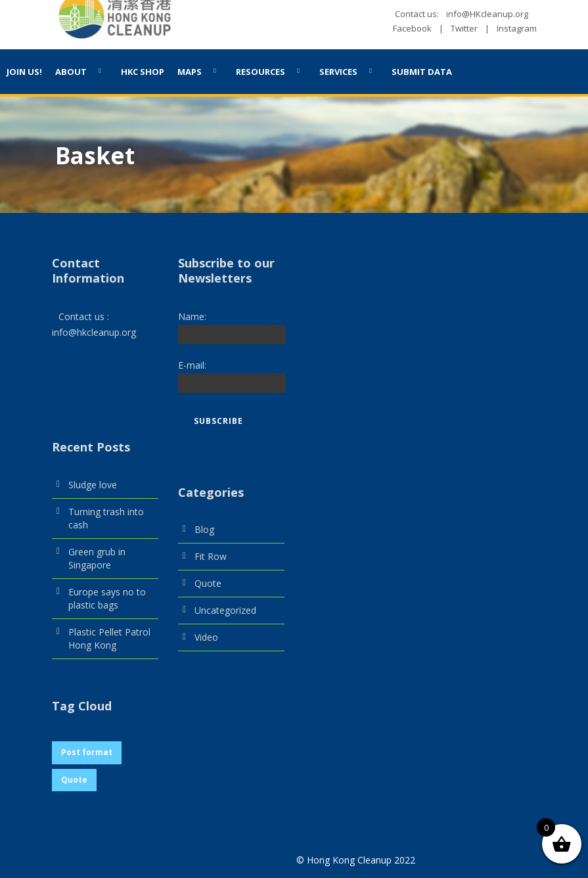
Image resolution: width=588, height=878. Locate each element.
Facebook (412, 28)
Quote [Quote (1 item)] (74, 780)
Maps (190, 72)
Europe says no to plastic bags (107, 598)
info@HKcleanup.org (487, 14)
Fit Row (211, 556)
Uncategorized (225, 610)
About (71, 72)
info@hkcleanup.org (94, 332)
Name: (192, 316)
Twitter (464, 28)
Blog (204, 529)
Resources (260, 72)
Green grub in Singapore (97, 558)
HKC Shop (143, 72)
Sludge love (93, 485)
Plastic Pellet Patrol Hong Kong (109, 638)
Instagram (517, 28)
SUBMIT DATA (422, 72)
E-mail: (192, 365)
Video (206, 637)
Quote (208, 583)
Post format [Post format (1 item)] (87, 752)
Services (338, 72)
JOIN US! (24, 72)
